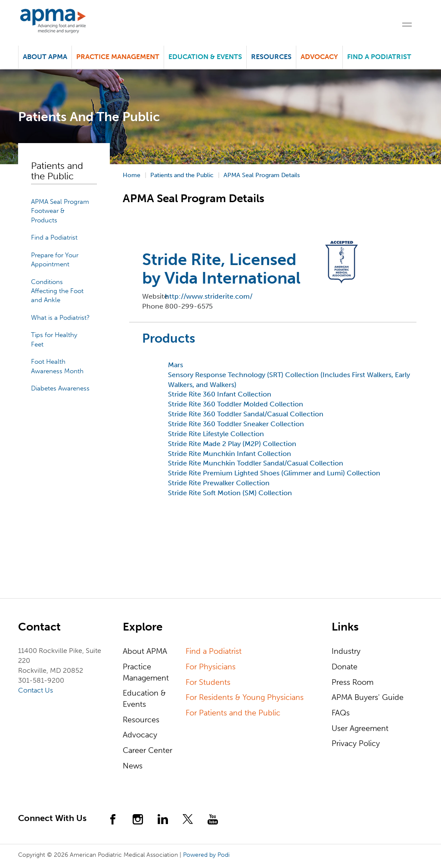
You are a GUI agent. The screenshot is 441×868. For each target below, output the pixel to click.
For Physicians (211, 667)
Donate (345, 667)
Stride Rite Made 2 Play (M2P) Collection (232, 444)
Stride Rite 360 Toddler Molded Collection (236, 404)
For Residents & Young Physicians (245, 697)
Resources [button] (271, 57)
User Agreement (360, 728)
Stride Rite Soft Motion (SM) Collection (230, 493)
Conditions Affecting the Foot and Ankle (57, 291)
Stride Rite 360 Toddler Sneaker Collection (236, 424)
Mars (175, 365)
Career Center (148, 750)
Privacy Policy (356, 743)
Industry (346, 651)
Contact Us (36, 690)
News (133, 766)
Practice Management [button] (118, 57)
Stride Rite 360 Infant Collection (220, 394)
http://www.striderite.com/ (209, 296)
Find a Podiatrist (379, 57)
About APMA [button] (45, 57)
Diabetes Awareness (60, 388)
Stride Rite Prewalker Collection (219, 483)
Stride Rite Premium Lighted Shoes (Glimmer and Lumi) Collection (274, 473)
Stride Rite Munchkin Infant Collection (230, 454)
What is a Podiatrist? (60, 318)
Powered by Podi (206, 855)
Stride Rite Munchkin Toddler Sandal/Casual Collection (256, 463)
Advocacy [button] (319, 57)
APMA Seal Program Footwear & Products (60, 211)
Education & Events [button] (205, 57)
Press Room (352, 682)
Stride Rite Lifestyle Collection (216, 434)
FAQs (341, 713)
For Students (208, 682)
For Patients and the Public (233, 713)
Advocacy (140, 735)
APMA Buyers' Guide (368, 697)
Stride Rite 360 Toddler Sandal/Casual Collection (246, 414)
